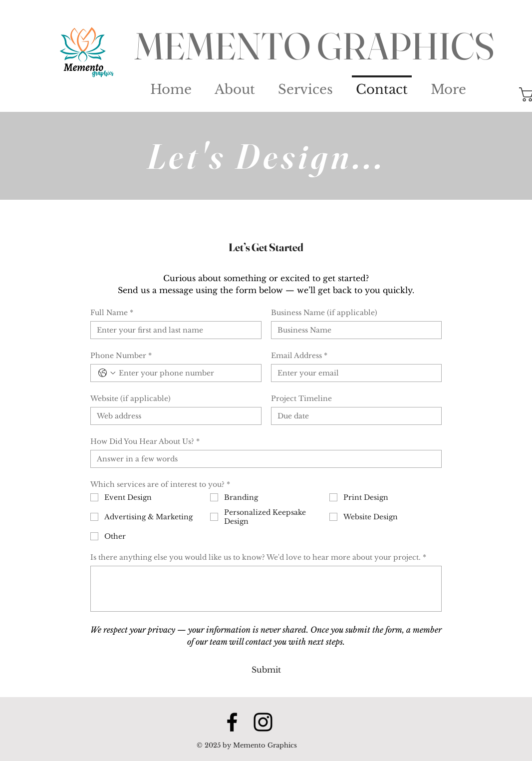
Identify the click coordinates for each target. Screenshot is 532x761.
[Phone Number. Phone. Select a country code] (107, 373)
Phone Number (121, 356)
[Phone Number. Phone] (186, 373)
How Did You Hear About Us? (145, 441)
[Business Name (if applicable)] (354, 330)
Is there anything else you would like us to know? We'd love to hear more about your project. (258, 557)
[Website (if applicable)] (173, 416)
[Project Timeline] (354, 416)
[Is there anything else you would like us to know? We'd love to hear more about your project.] (266, 589)
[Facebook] (232, 722)
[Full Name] (173, 330)
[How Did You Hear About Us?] (263, 459)
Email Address (299, 356)
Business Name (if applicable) (324, 313)
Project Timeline (301, 398)
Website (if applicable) (131, 398)
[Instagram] (263, 722)
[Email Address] (354, 373)
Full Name (112, 313)
